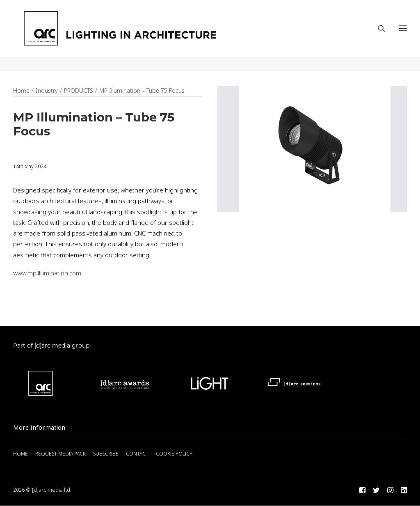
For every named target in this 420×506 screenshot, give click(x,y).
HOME (21, 454)
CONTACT (137, 454)
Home (21, 91)
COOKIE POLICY (174, 454)
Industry (47, 91)
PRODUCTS (79, 91)
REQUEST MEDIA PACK (60, 454)
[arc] (151, 36)
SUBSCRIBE (106, 454)
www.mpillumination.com (47, 274)
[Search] (378, 36)
